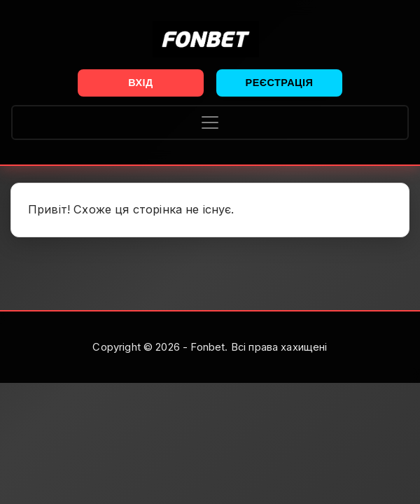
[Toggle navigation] (210, 122)
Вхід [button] (141, 83)
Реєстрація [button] (280, 83)
